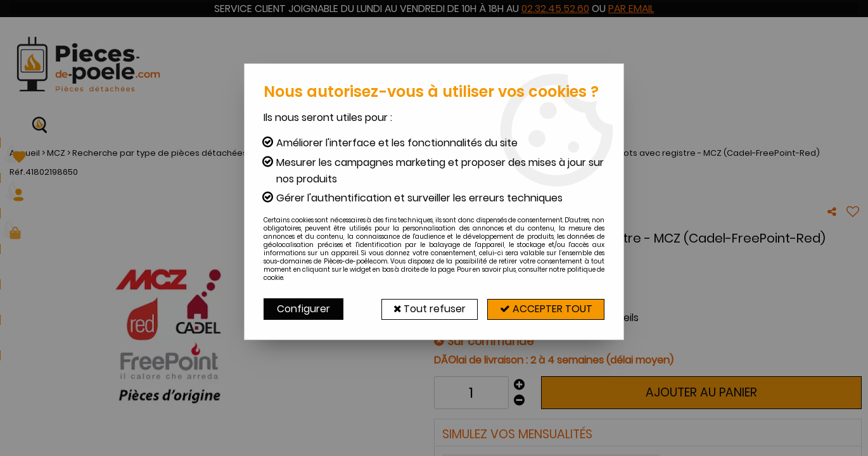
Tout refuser (426, 309)
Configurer (303, 309)
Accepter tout (545, 309)
